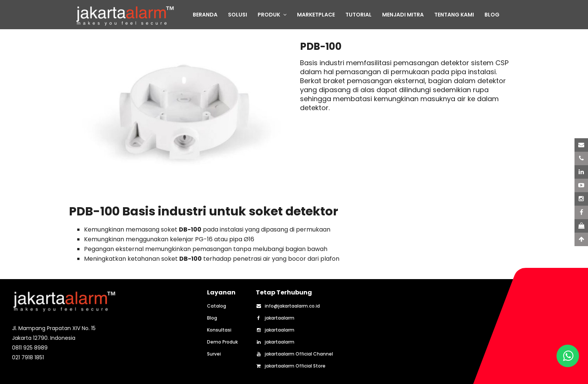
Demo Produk (222, 342)
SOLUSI (238, 15)
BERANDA (205, 15)
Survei (214, 354)
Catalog (217, 306)
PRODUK (272, 15)
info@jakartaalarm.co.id (288, 306)
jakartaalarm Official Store (291, 366)
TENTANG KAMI (454, 15)
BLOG (492, 15)
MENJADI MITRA (403, 15)
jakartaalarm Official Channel (294, 354)
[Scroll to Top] (581, 239)
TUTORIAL (358, 15)
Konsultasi (219, 330)
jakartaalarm (275, 318)
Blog (212, 318)
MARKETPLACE (316, 15)
